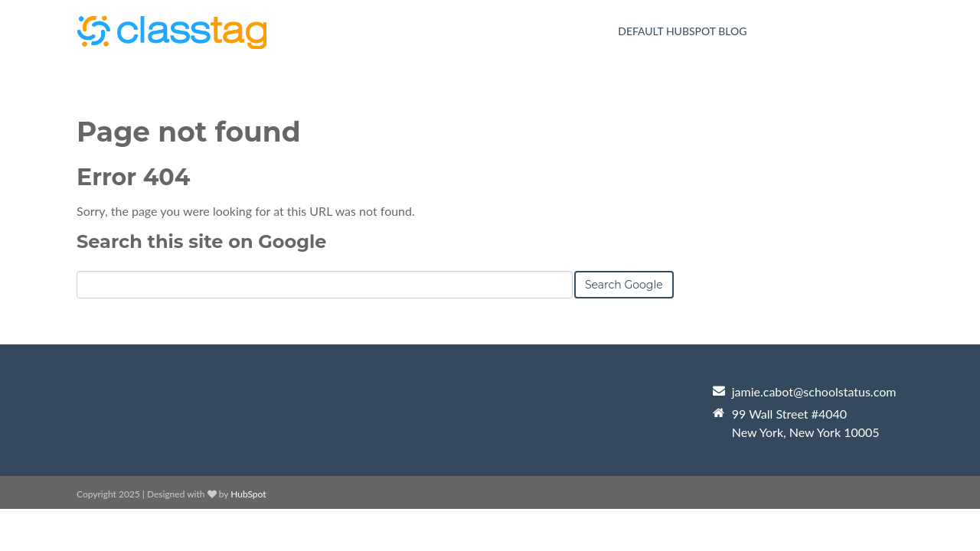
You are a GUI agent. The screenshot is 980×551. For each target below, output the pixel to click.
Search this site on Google (201, 241)
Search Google (624, 285)
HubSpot (248, 494)
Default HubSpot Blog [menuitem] (682, 31)
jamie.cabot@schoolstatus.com (814, 391)
